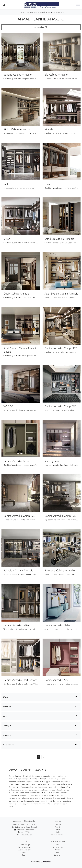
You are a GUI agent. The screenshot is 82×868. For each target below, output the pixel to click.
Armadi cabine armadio (56, 12)
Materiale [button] (7, 707)
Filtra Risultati (41, 27)
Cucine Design (24, 845)
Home (20, 12)
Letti (58, 852)
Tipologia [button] (7, 726)
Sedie (24, 855)
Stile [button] (5, 716)
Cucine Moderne (24, 847)
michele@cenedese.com (25, 830)
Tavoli (24, 852)
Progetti (58, 827)
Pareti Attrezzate (58, 847)
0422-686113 (26, 832)
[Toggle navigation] (78, 5)
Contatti (58, 830)
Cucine (24, 841)
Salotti (58, 845)
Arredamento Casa (31, 12)
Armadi (43, 12)
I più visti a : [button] (9, 745)
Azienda (58, 821)
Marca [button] (6, 697)
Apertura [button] (7, 735)
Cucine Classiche (24, 850)
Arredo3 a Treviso (58, 835)
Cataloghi (58, 824)
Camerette (58, 855)
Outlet (58, 832)
